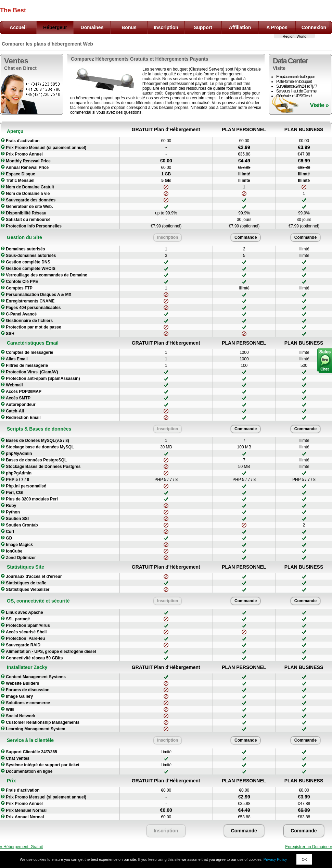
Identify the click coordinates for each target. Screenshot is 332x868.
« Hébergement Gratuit (21, 847)
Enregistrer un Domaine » (309, 847)
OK (304, 859)
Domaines (92, 27)
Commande (246, 237)
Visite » (319, 105)
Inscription (166, 27)
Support (203, 27)
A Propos (277, 27)
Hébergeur (55, 27)
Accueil (18, 27)
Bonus (129, 27)
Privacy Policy (275, 859)
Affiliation (240, 27)
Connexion (314, 27)
